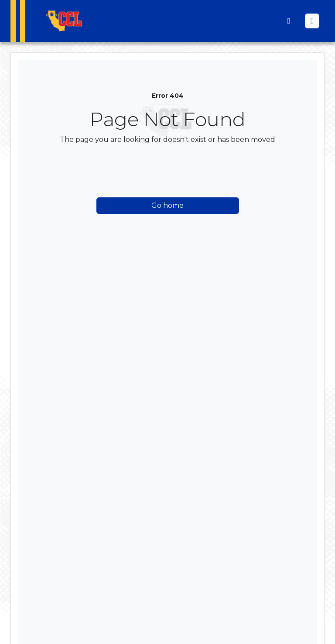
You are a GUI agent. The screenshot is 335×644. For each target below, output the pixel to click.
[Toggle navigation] (312, 21)
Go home (167, 205)
